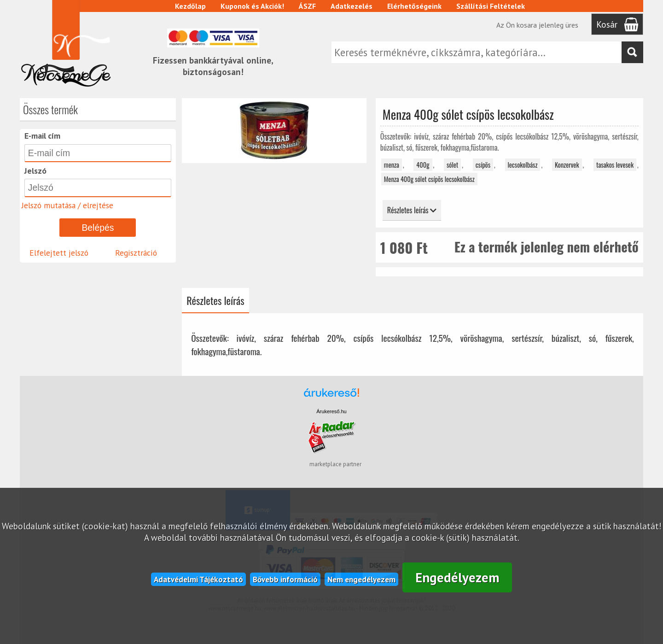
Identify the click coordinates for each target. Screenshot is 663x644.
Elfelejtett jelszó (59, 253)
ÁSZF (307, 6)
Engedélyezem (457, 577)
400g (423, 165)
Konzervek (567, 165)
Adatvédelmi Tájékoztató (198, 579)
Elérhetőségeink (414, 6)
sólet (452, 165)
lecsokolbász (523, 165)
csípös (483, 165)
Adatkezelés (352, 6)
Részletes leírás (412, 210)
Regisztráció (136, 253)
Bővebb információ (285, 579)
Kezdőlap (190, 6)
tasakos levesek (615, 165)
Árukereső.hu (331, 411)
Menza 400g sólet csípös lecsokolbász (429, 179)
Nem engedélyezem (361, 579)
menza (392, 165)
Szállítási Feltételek (491, 6)
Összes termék (50, 109)
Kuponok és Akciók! (252, 6)
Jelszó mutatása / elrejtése (67, 205)
